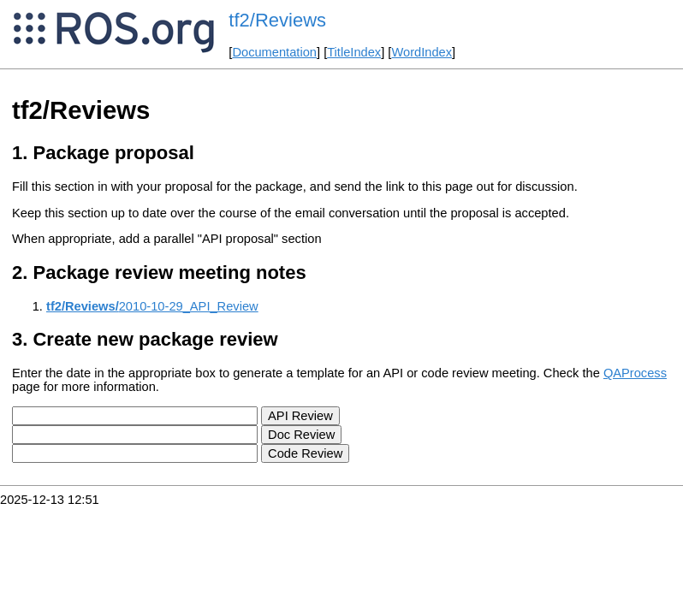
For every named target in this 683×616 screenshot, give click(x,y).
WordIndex (422, 52)
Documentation (274, 52)
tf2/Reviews (277, 20)
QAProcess (635, 373)
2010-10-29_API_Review (152, 306)
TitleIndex (354, 52)
